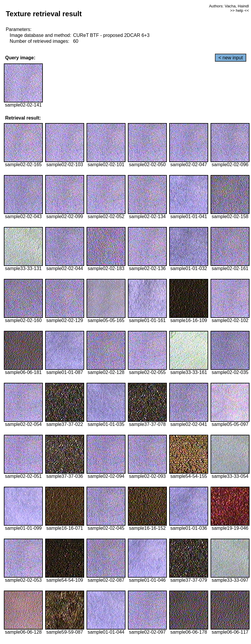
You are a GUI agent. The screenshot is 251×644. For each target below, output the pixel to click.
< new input (231, 58)
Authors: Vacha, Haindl (229, 6)
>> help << (239, 10)
